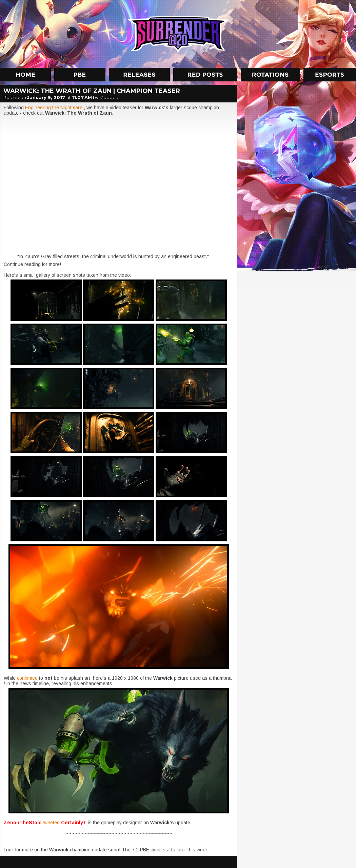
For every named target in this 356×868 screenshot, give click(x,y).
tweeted (52, 823)
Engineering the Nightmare (54, 108)
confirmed (28, 678)
